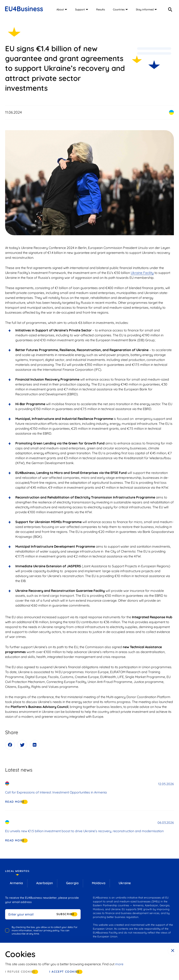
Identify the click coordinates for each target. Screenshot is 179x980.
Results (101, 9)
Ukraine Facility (142, 273)
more (119, 964)
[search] (170, 9)
